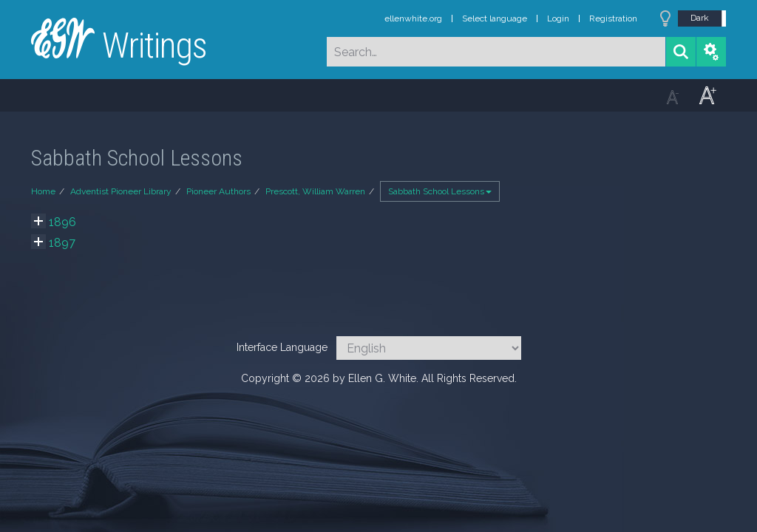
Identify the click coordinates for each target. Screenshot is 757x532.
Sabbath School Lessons (440, 191)
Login (558, 18)
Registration (613, 18)
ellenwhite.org (413, 18)
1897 (62, 243)
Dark (700, 18)
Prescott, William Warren (315, 191)
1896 (62, 222)
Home (43, 191)
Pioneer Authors (218, 191)
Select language (495, 18)
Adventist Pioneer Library (121, 191)
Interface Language (282, 347)
